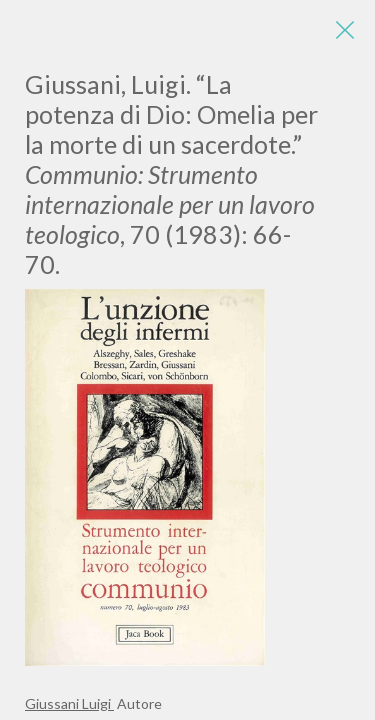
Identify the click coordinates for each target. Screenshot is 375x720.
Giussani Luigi (69, 703)
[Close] (345, 30)
